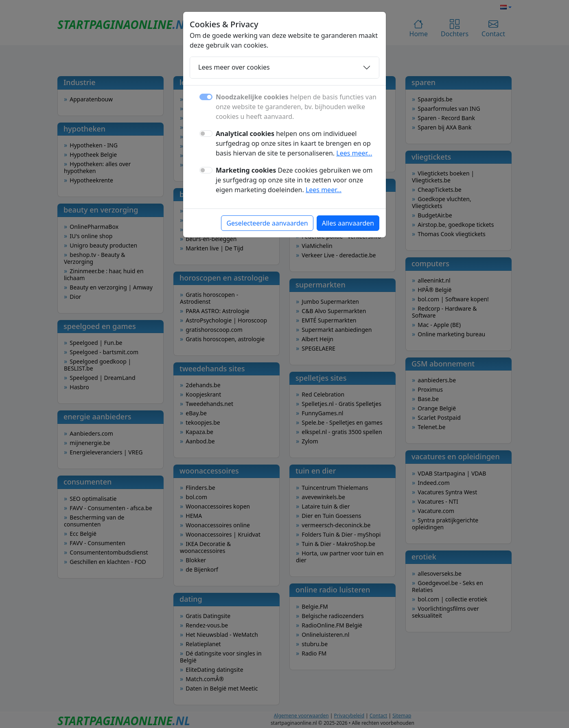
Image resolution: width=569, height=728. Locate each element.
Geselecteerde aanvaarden (267, 223)
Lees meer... (354, 153)
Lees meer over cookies (234, 67)
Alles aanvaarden (348, 223)
